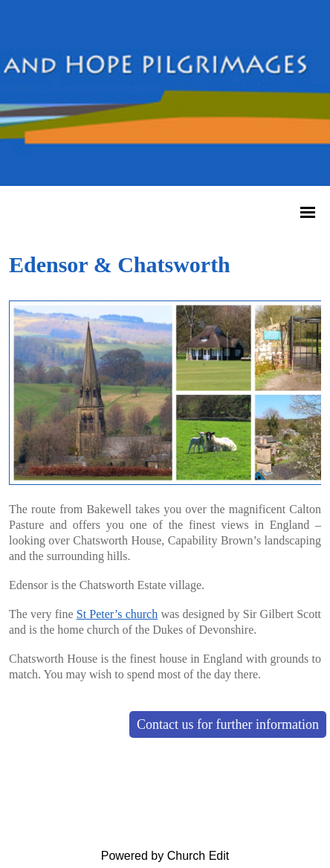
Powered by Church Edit (165, 856)
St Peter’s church (117, 614)
